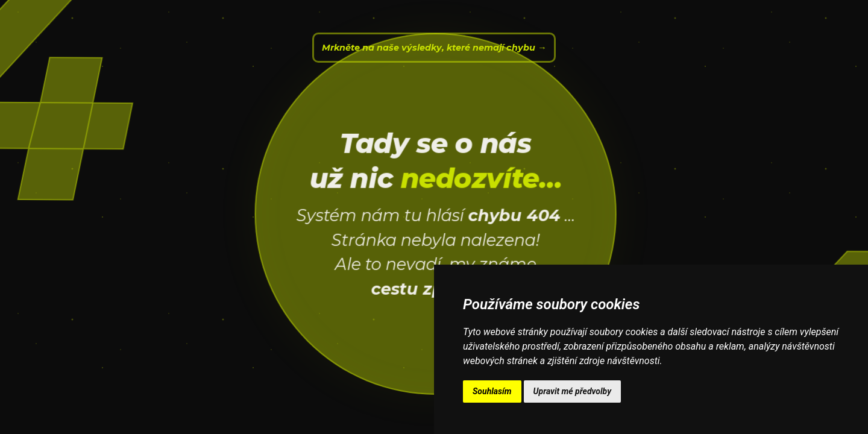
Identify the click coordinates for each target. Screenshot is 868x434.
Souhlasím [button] (492, 391)
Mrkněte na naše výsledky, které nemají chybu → (434, 48)
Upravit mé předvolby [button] (572, 391)
